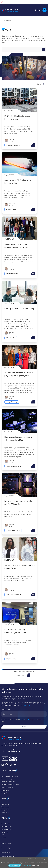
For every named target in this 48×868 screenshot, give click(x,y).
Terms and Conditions (8, 856)
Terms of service (42, 720)
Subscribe (24, 727)
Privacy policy (32, 720)
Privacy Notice (26, 705)
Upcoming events (7, 827)
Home (4, 21)
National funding (11, 338)
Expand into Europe (7, 779)
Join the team (5, 813)
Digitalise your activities (8, 782)
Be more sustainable (8, 787)
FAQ (3, 835)
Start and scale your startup (10, 776)
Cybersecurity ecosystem (13, 466)
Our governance (6, 810)
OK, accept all (15, 865)
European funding (11, 209)
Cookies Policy (6, 848)
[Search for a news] (43, 49)
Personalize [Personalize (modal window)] (27, 865)
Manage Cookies (6, 844)
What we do (5, 804)
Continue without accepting (37, 859)
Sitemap (4, 838)
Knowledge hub (6, 829)
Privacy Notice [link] (36, 865)
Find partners (5, 793)
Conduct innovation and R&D (10, 785)
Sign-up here (6, 709)
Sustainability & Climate (13, 145)
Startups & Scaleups (12, 274)
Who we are (5, 807)
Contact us (5, 832)
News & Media (6, 824)
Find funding (5, 790)
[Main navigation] (44, 10)
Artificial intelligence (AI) (13, 530)
